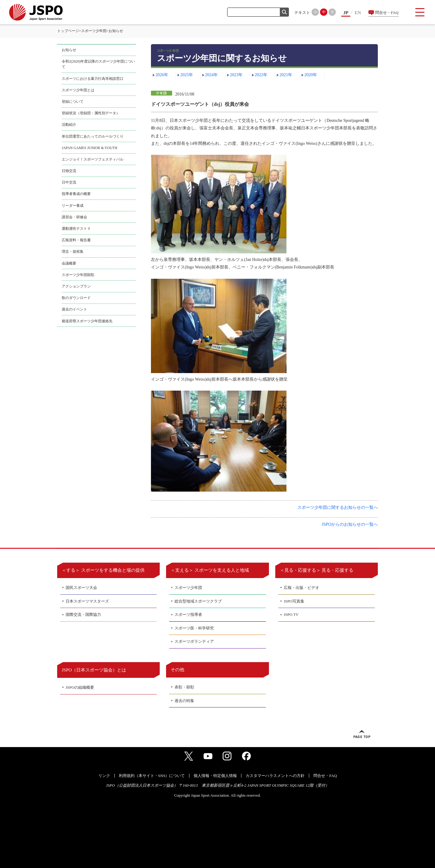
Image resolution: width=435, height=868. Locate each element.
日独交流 (69, 171)
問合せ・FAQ (387, 13)
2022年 (261, 75)
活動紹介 (69, 125)
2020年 (311, 75)
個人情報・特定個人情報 (215, 776)
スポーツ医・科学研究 (194, 628)
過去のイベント (74, 309)
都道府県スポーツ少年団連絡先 (87, 321)
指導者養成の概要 (76, 194)
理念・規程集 (73, 252)
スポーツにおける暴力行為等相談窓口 (93, 79)
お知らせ (69, 50)
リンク (104, 776)
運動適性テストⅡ (76, 229)
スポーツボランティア (194, 641)
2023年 (236, 75)
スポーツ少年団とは (78, 90)
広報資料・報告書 (76, 240)
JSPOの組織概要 (80, 687)
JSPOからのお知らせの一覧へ (350, 524)
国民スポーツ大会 (81, 588)
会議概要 (69, 263)
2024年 (211, 75)
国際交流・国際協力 (83, 614)
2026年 (162, 75)
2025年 (187, 75)
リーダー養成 (73, 206)
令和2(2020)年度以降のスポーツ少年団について (98, 64)
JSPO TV (291, 614)
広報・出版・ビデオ (301, 588)
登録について (73, 102)
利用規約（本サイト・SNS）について (152, 776)
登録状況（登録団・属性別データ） (91, 113)
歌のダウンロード (76, 298)
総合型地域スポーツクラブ (198, 601)
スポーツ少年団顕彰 (78, 275)
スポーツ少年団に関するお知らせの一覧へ (338, 507)
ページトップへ (362, 734)
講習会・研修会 (74, 217)
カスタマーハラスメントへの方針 (275, 776)
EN (358, 13)
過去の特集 (184, 701)
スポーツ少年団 (94, 31)
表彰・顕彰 (184, 687)
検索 (284, 12)
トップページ (68, 31)
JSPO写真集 (294, 601)
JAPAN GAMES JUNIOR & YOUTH (90, 148)
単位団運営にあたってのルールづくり (93, 136)
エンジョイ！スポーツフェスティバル (93, 159)
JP (346, 13)
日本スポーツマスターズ (87, 601)
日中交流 (69, 182)
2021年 (286, 75)
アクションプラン (76, 286)
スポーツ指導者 (188, 614)
